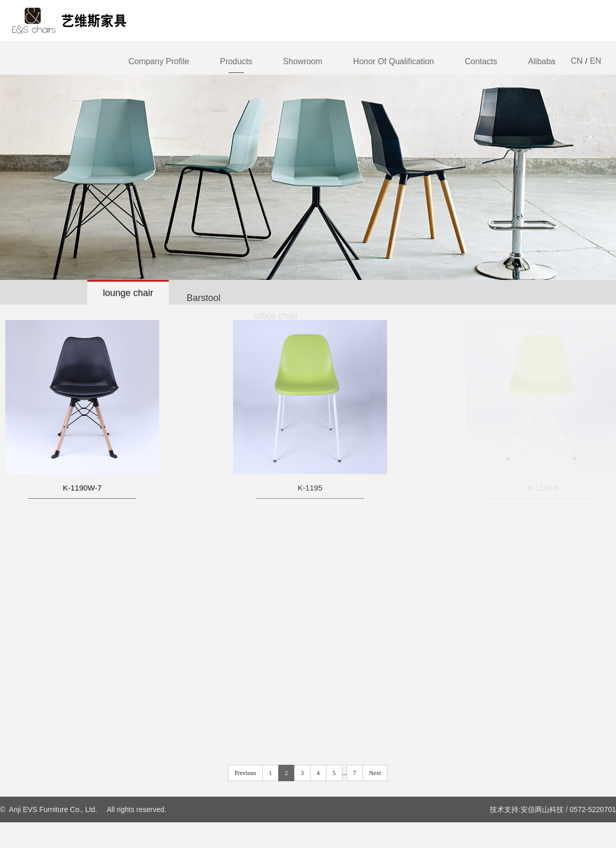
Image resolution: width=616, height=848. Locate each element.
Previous (245, 773)
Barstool (204, 301)
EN (595, 61)
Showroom (303, 61)
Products (236, 61)
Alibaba (542, 61)
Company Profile (159, 61)
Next (375, 773)
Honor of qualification (393, 61)
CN (577, 61)
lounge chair (128, 293)
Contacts (481, 61)
